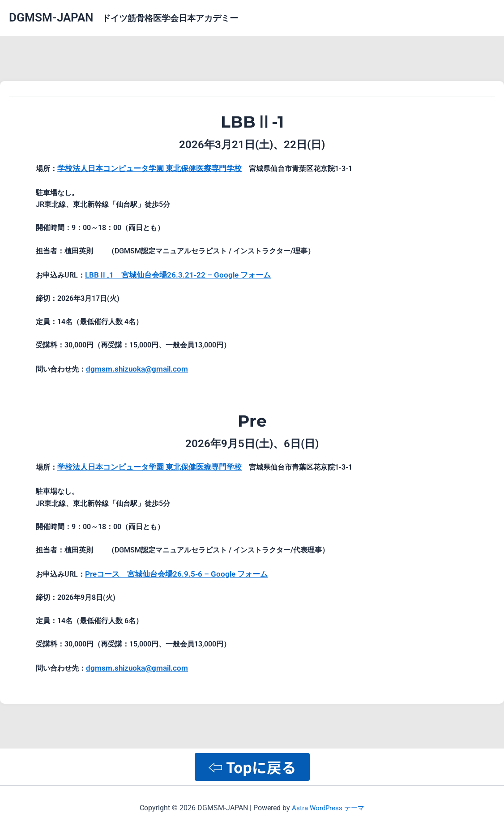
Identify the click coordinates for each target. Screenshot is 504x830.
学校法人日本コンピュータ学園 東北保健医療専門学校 (144, 168)
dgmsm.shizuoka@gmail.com (134, 366)
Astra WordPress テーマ (328, 807)
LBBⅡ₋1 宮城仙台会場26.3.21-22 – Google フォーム (172, 272)
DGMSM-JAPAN (51, 17)
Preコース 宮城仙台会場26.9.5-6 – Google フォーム (171, 568)
